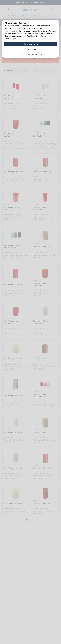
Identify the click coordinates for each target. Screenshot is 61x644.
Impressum (37, 54)
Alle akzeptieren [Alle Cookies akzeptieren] (30, 44)
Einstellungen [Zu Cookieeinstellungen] (30, 49)
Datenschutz (24, 54)
